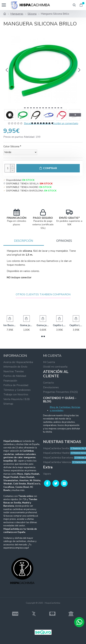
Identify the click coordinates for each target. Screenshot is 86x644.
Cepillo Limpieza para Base (59, 325)
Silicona (32, 14)
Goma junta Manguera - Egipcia (43, 325)
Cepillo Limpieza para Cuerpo (76, 325)
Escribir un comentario (65, 123)
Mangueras (17, 14)
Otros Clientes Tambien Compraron (43, 295)
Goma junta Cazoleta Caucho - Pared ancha (27, 325)
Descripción (24, 241)
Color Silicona (11, 146)
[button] (7, 70)
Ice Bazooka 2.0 (10, 325)
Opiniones (64, 241)
